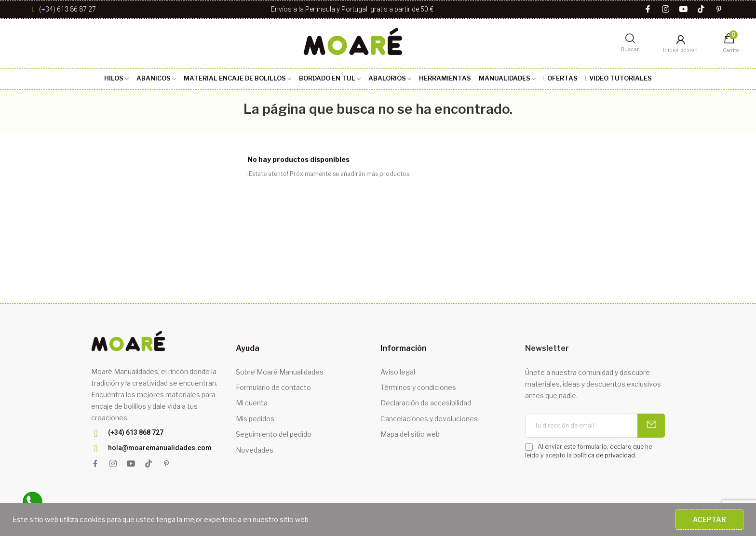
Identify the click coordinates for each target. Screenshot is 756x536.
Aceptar (709, 519)
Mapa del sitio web (410, 434)
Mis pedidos (255, 419)
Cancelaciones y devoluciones (429, 419)
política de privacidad (604, 455)
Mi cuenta (252, 403)
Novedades (255, 450)
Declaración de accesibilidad (426, 403)
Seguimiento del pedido (274, 434)
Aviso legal (398, 372)
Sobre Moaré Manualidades (280, 372)
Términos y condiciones (418, 387)
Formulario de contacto (273, 387)
